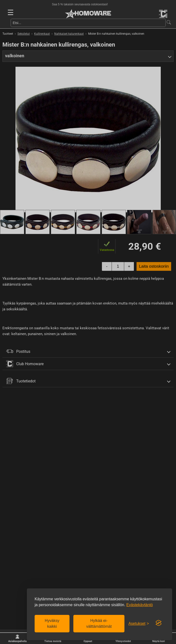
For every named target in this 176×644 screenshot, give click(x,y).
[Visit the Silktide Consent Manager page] (159, 623)
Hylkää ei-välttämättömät (99, 623)
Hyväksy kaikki (52, 623)
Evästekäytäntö (140, 605)
